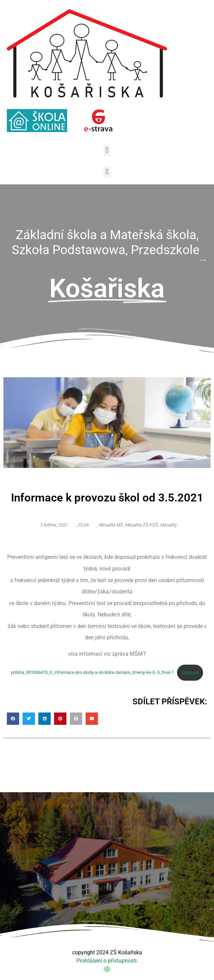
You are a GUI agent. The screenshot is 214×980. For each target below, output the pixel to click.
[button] (107, 150)
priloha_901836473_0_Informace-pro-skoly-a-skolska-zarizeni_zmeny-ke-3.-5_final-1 (92, 673)
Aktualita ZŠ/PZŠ (142, 525)
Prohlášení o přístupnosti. (107, 961)
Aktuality (168, 525)
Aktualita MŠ (111, 525)
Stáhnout (190, 673)
